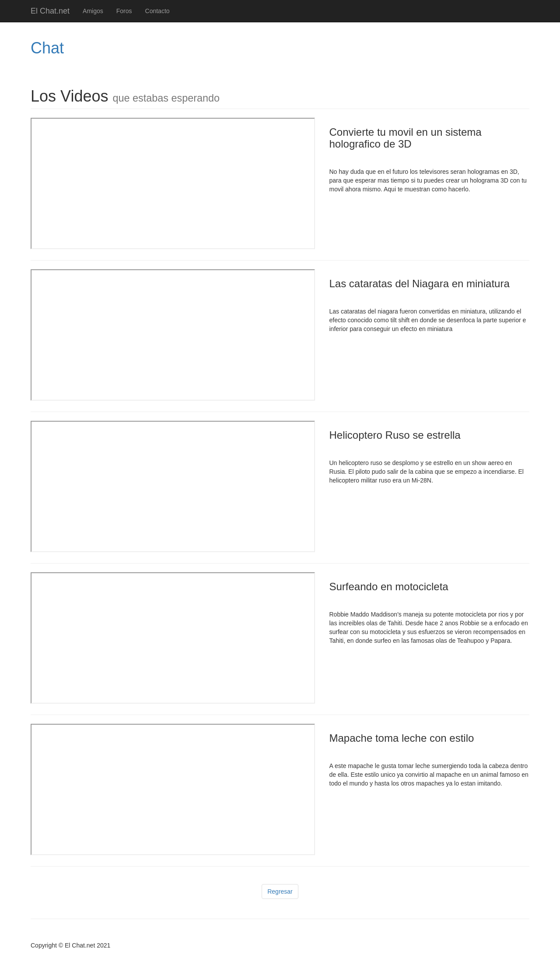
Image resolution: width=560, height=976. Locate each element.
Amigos (93, 11)
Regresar (280, 891)
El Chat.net (50, 11)
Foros (124, 11)
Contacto (157, 11)
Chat (47, 48)
